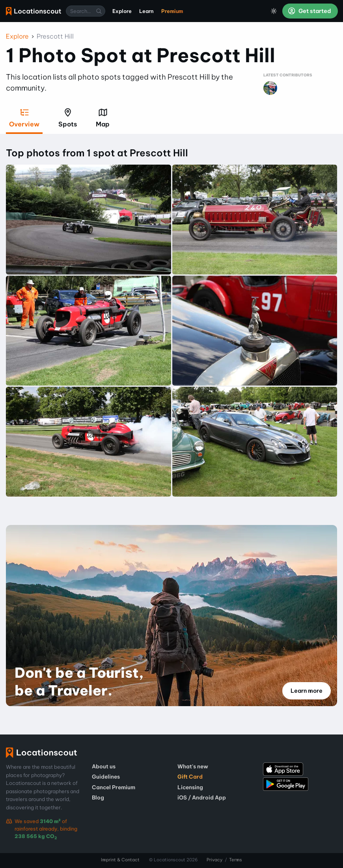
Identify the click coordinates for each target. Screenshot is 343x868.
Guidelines (106, 777)
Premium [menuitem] (172, 11)
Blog (98, 798)
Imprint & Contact (120, 860)
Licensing (190, 787)
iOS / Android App (202, 798)
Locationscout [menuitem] (34, 11)
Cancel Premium (114, 787)
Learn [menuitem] (146, 11)
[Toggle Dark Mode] (274, 11)
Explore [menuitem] (122, 11)
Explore (17, 36)
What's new (193, 766)
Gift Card (190, 777)
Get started (309, 11)
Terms (236, 860)
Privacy (214, 860)
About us (104, 766)
